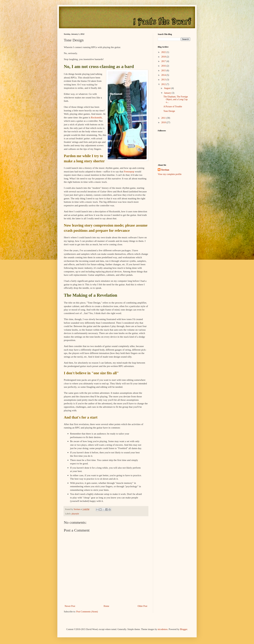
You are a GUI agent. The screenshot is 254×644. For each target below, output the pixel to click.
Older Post (143, 606)
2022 (164, 52)
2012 (164, 84)
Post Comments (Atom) (87, 612)
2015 (164, 71)
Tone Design (169, 111)
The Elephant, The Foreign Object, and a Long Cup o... (176, 99)
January (168, 93)
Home (106, 606)
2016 (164, 66)
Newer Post (70, 606)
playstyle (75, 514)
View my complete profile (170, 174)
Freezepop (129, 171)
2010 (164, 122)
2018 (164, 57)
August (167, 88)
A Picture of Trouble (173, 107)
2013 (164, 80)
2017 (164, 61)
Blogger (184, 629)
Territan (165, 170)
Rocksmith (96, 117)
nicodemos (163, 629)
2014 (164, 75)
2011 (164, 118)
